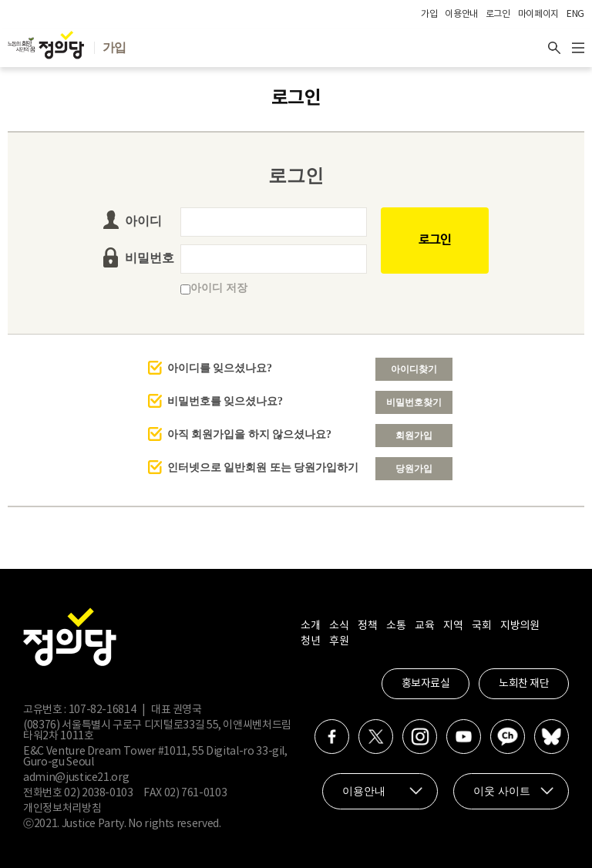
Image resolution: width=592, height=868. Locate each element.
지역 (453, 626)
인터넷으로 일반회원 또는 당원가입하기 (263, 468)
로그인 (498, 14)
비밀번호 (150, 258)
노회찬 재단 (524, 684)
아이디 (143, 221)
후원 (339, 641)
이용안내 (461, 14)
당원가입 (414, 469)
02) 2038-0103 (98, 793)
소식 (339, 626)
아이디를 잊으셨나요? (220, 368)
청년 (310, 641)
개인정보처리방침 (62, 809)
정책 (367, 626)
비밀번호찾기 (414, 402)
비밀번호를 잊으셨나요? (225, 401)
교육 (424, 626)
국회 (481, 626)
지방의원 (520, 626)
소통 (396, 626)
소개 (310, 626)
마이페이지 (538, 14)
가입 (429, 14)
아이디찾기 (414, 369)
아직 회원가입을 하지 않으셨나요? (250, 434)
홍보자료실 (426, 684)
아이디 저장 (214, 288)
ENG (575, 14)
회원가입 (414, 436)
